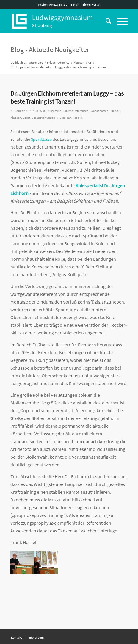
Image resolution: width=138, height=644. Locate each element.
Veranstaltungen (43, 118)
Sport (26, 118)
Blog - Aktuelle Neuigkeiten (51, 50)
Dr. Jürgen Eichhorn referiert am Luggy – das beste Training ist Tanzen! (67, 97)
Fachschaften (99, 111)
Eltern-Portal (91, 4)
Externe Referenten (76, 111)
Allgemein (54, 111)
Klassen (16, 118)
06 (45, 111)
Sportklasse (41, 139)
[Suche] (105, 21)
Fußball (115, 111)
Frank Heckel (74, 118)
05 (40, 111)
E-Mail (75, 4)
